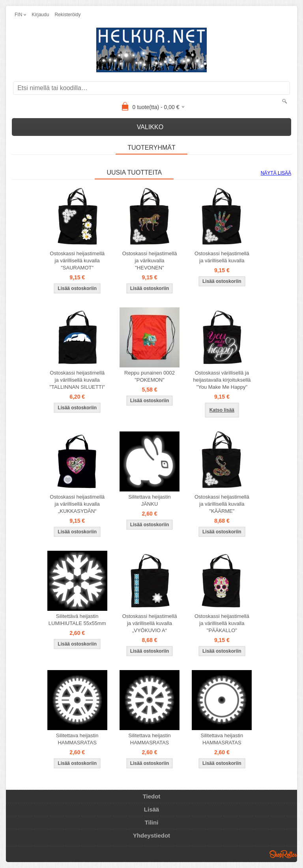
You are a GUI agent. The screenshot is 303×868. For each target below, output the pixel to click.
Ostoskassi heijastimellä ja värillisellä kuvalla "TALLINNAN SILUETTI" (77, 380)
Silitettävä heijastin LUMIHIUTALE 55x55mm (77, 620)
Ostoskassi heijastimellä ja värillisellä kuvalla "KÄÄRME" (222, 504)
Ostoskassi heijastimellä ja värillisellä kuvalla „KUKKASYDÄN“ (77, 504)
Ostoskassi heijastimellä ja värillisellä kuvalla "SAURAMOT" (77, 261)
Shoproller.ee (283, 854)
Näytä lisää (276, 173)
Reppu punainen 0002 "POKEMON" (150, 376)
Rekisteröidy (67, 15)
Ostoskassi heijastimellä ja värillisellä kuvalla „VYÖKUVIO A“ (150, 623)
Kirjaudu (40, 15)
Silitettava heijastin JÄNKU (150, 500)
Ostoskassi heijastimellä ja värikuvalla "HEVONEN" (150, 261)
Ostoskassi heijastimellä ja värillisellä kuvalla (222, 257)
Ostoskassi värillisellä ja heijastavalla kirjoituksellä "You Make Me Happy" (222, 380)
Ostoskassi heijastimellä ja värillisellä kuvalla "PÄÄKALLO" (222, 623)
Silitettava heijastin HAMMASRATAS (77, 739)
